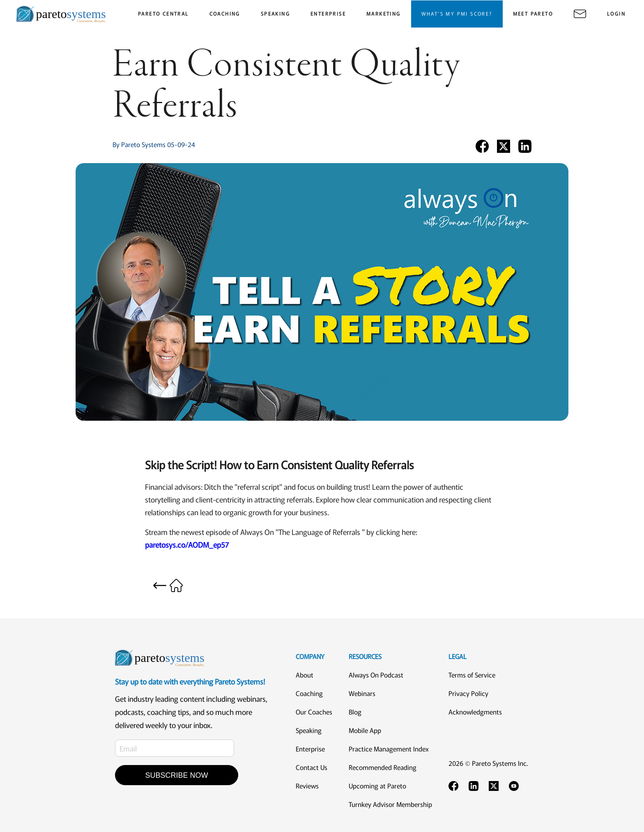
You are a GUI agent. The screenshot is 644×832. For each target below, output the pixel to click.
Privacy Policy (468, 693)
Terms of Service (472, 675)
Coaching (309, 693)
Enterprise (310, 749)
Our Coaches (314, 712)
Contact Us (312, 767)
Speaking (309, 730)
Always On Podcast (376, 675)
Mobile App (365, 730)
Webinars (362, 693)
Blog (355, 712)
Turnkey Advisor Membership (390, 804)
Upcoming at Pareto (377, 786)
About (305, 675)
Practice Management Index (389, 749)
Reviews (307, 786)
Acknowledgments (475, 712)
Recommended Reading (383, 767)
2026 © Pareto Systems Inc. (488, 763)
